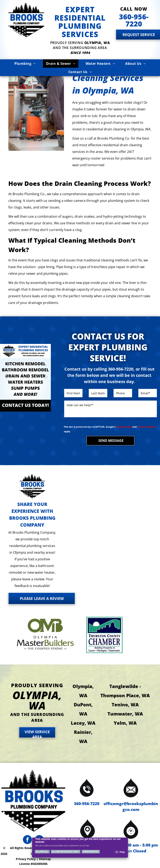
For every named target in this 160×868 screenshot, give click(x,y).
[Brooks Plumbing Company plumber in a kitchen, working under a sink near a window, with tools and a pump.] (36, 104)
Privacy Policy (124, 427)
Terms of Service (147, 427)
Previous (5, 379)
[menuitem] (25, 64)
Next (46, 379)
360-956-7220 (87, 804)
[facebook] (27, 840)
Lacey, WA (83, 723)
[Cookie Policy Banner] (80, 848)
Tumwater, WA (125, 714)
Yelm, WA (125, 723)
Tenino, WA (125, 704)
